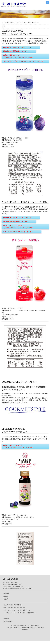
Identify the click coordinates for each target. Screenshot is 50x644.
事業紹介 (10, 22)
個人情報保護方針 (33, 626)
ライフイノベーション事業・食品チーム (26, 22)
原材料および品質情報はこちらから (16, 51)
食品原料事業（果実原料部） (13, 605)
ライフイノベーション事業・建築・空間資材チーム (20, 613)
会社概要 (6, 594)
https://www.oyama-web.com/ (13, 586)
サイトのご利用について (19, 626)
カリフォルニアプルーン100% (23, 61)
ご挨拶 (6, 599)
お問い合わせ (8, 621)
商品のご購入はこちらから (19, 56)
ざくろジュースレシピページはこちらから (18, 232)
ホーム (4, 22)
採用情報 (6, 619)
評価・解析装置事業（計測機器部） (15, 607)
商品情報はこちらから (17, 47)
